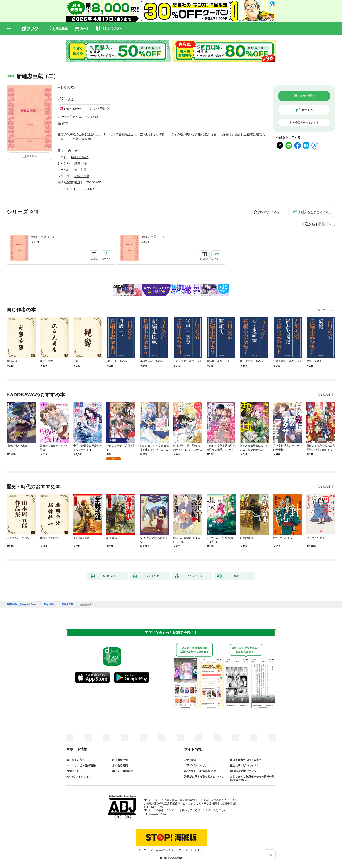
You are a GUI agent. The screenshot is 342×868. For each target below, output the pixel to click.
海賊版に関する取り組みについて (204, 777)
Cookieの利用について (243, 771)
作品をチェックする (307, 123)
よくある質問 (120, 765)
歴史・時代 (82, 163)
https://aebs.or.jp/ (156, 814)
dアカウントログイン (79, 777)
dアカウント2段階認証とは (200, 771)
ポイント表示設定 (123, 771)
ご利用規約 (191, 760)
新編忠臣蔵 (82, 176)
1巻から (309, 224)
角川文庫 (80, 170)
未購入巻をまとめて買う (315, 212)
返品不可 (63, 123)
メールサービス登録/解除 (81, 765)
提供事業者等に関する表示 (246, 760)
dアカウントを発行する (155, 850)
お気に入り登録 (269, 212)
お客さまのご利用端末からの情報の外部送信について (252, 778)
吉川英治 (64, 88)
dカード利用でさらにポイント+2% (78, 117)
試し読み (32, 156)
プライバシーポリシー (197, 765)
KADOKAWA (80, 157)
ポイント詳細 (97, 109)
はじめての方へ (75, 760)
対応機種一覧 (120, 760)
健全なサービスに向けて (244, 765)
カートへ (307, 110)
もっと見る (324, 310)
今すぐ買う (307, 96)
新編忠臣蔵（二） (154, 237)
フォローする (73, 88)
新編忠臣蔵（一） (43, 237)
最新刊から (327, 224)
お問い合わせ (74, 771)
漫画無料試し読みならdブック (21, 605)
